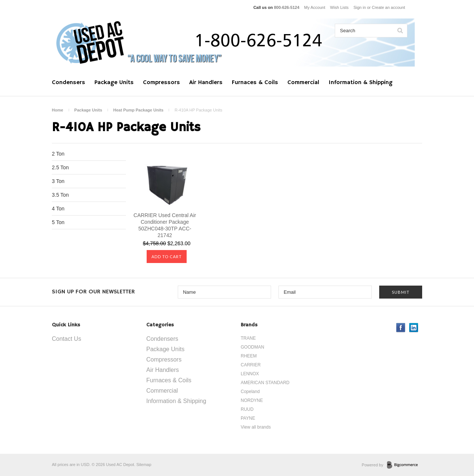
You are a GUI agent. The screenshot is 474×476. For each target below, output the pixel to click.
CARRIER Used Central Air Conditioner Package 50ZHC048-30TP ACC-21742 (165, 225)
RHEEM (249, 356)
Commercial (303, 83)
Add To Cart (167, 257)
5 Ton (58, 222)
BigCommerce (405, 465)
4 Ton (58, 209)
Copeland (250, 392)
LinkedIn (414, 328)
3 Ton (58, 181)
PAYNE (248, 418)
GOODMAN (252, 347)
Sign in (360, 7)
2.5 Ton (60, 167)
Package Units (114, 83)
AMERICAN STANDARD (265, 383)
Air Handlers (206, 83)
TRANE (248, 338)
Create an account (388, 7)
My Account (315, 7)
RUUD (247, 409)
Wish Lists (339, 7)
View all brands (256, 427)
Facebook (401, 328)
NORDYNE (252, 400)
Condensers (69, 83)
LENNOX (250, 374)
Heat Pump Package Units (138, 110)
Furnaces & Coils (255, 83)
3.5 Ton (60, 195)
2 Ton (58, 154)
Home (58, 110)
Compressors (161, 83)
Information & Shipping (360, 83)
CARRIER (251, 365)
